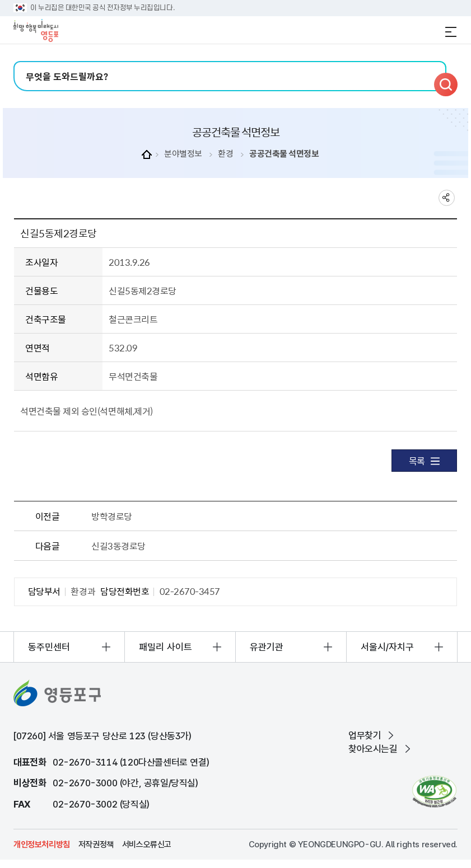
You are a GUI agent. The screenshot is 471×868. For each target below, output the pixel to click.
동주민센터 (49, 647)
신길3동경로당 (118, 546)
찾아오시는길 (373, 749)
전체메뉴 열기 (451, 32)
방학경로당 (112, 516)
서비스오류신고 (147, 844)
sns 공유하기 (447, 198)
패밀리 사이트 (165, 647)
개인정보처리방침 (42, 844)
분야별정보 (183, 154)
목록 (424, 461)
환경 (225, 154)
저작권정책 (96, 844)
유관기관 (267, 647)
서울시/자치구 (387, 647)
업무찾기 (365, 735)
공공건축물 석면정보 (284, 154)
